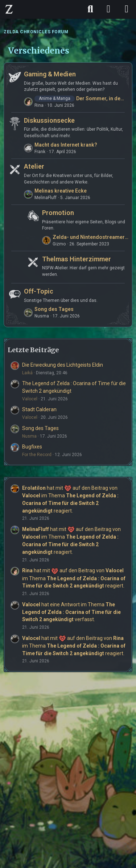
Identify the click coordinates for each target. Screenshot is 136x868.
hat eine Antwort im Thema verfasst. (71, 612)
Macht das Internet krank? (66, 145)
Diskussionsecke (49, 120)
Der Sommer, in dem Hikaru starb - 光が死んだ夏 (102, 98)
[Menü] (127, 9)
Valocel (30, 399)
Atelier (34, 166)
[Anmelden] (108, 9)
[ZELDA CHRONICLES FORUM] (9, 9)
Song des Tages (54, 309)
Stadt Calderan (39, 409)
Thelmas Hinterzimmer (77, 259)
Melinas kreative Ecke (61, 191)
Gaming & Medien (50, 74)
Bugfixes (32, 447)
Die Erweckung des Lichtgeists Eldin (63, 365)
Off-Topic (39, 291)
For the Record (37, 455)
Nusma (29, 436)
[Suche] (90, 9)
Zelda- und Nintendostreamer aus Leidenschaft (90, 237)
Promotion (58, 213)
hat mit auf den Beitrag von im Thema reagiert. (74, 578)
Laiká (27, 373)
